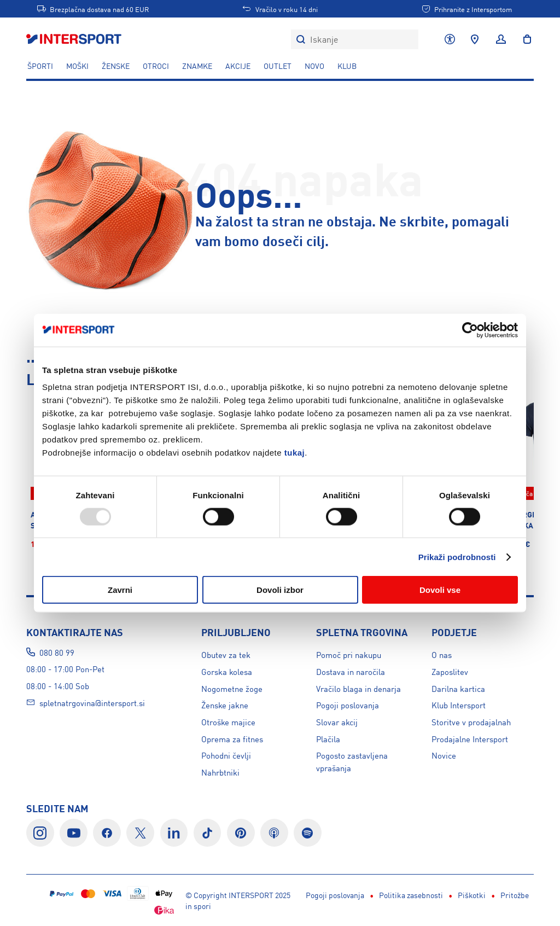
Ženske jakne (225, 705)
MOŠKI (77, 66)
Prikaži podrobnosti (457, 557)
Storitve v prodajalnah (471, 722)
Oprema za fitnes (232, 739)
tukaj (295, 453)
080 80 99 (57, 652)
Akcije (238, 66)
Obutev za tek (226, 654)
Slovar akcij (337, 722)
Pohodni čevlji (226, 755)
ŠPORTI (40, 66)
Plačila (328, 739)
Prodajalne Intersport (470, 739)
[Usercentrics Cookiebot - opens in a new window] (470, 330)
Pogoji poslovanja (348, 705)
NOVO (314, 66)
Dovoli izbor (280, 590)
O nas (442, 654)
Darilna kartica (458, 688)
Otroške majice (228, 722)
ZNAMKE (197, 66)
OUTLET (278, 66)
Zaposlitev (450, 671)
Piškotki (313, 895)
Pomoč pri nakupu (349, 654)
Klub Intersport (459, 705)
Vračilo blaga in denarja (358, 688)
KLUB (347, 66)
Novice (444, 755)
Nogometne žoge (232, 688)
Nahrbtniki (220, 772)
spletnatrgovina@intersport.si (92, 703)
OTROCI (156, 66)
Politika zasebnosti (252, 895)
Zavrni (120, 590)
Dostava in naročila (351, 671)
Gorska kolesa (227, 671)
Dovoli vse (440, 590)
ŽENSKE (116, 66)
